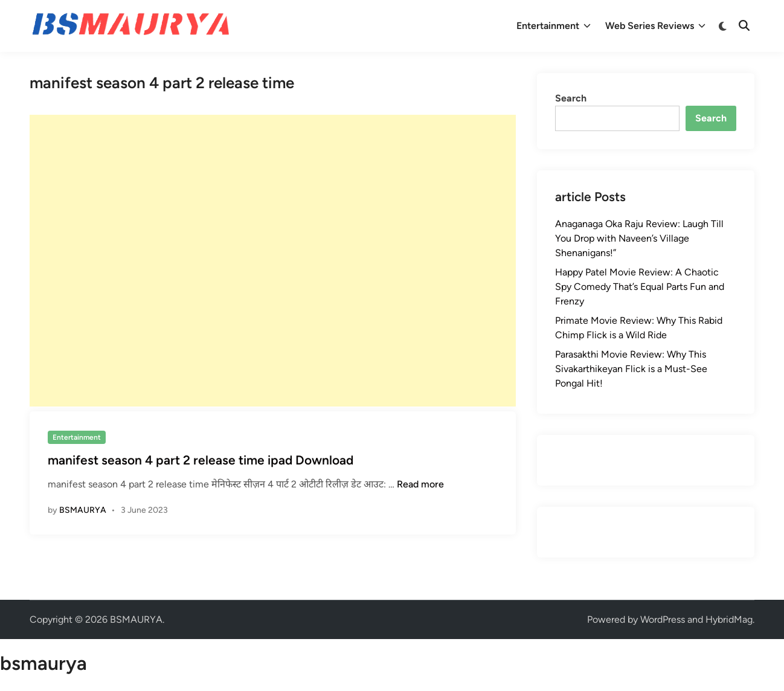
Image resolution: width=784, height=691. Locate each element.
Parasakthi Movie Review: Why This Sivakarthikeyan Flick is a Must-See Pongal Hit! (631, 369)
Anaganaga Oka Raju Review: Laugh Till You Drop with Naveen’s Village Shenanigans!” (639, 238)
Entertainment (554, 26)
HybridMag (729, 619)
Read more (420, 484)
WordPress (663, 619)
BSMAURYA (83, 510)
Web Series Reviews (655, 26)
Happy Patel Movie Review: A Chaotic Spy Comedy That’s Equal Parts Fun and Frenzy (640, 287)
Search (571, 98)
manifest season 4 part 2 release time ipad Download (201, 460)
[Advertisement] (273, 261)
